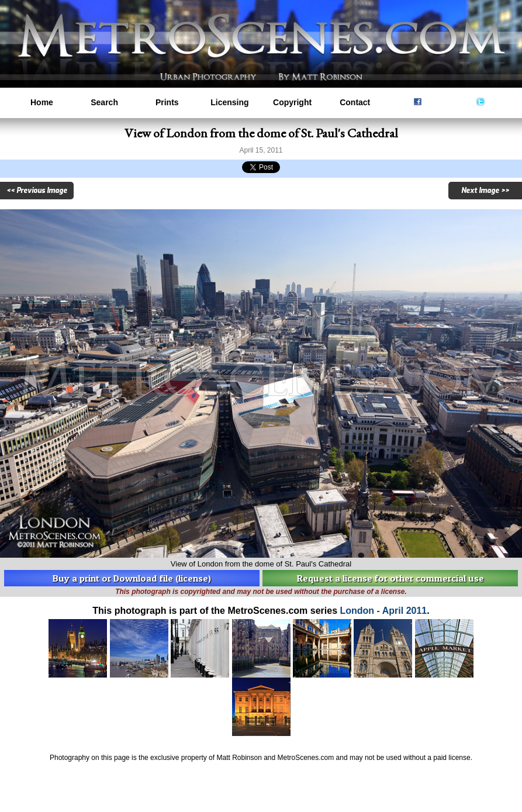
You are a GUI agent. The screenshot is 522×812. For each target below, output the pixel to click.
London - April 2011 (384, 611)
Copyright (292, 102)
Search (104, 102)
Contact (355, 102)
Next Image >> (485, 191)
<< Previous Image (37, 191)
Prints (167, 102)
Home (42, 102)
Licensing (229, 102)
